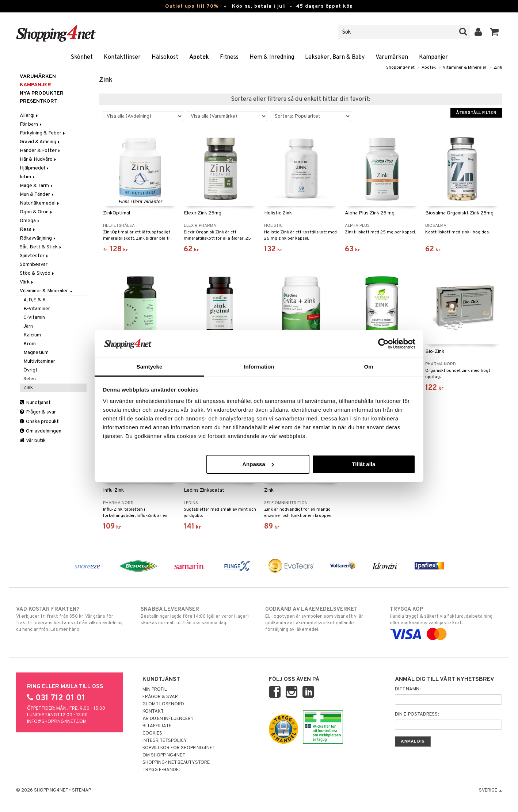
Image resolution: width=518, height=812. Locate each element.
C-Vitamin (34, 318)
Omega (30, 221)
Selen (30, 379)
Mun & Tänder (37, 195)
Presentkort (39, 101)
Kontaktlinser (122, 57)
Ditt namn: (408, 689)
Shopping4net (400, 68)
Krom (30, 344)
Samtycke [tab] (150, 367)
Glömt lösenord (163, 704)
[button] (494, 32)
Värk (27, 282)
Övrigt (31, 370)
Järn (28, 326)
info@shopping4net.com (57, 722)
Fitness (229, 57)
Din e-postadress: (417, 714)
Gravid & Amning (40, 142)
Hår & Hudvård (39, 159)
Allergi (29, 116)
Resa (28, 230)
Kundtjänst (35, 403)
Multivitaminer (39, 361)
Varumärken (392, 57)
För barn (31, 124)
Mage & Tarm (37, 186)
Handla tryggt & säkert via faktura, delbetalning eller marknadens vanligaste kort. (446, 622)
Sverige (490, 790)
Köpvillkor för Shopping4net (179, 748)
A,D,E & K (35, 300)
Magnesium (36, 353)
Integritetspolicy (165, 741)
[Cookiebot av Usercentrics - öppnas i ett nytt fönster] (383, 344)
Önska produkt (39, 422)
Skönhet (82, 57)
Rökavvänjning (38, 238)
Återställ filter (476, 113)
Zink (498, 68)
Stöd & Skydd (37, 273)
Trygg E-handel (162, 770)
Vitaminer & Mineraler (465, 68)
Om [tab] (368, 367)
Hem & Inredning (272, 57)
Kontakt (153, 712)
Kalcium (32, 335)
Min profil (155, 690)
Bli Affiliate (157, 726)
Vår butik (33, 441)
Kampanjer (433, 57)
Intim (28, 177)
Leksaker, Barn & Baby (335, 57)
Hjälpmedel (35, 168)
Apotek (199, 57)
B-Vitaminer (37, 309)
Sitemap (81, 790)
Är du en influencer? (168, 719)
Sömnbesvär (34, 265)
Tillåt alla (363, 464)
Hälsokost (165, 57)
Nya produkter (42, 93)
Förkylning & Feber (43, 133)
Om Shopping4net (164, 755)
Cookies (152, 733)
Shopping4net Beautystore (176, 763)
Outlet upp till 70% (192, 6)
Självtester (35, 256)
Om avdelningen (41, 431)
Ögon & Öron (37, 212)
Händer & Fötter (41, 151)
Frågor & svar (38, 412)
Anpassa (258, 464)
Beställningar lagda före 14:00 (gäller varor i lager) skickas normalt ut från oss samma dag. (197, 616)
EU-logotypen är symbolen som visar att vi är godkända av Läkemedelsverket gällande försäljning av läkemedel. (321, 619)
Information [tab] (259, 367)
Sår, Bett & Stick (41, 247)
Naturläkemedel (40, 203)
